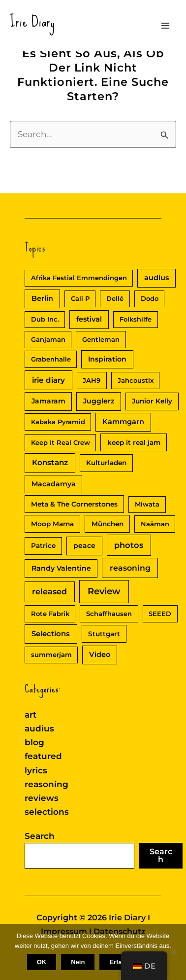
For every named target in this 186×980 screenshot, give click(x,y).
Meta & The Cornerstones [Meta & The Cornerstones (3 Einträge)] (74, 504)
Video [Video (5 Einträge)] (100, 654)
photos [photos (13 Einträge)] (129, 545)
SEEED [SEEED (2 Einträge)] (160, 614)
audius (39, 728)
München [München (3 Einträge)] (108, 524)
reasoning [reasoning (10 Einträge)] (130, 568)
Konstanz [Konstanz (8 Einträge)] (50, 462)
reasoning (46, 784)
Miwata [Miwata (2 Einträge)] (147, 504)
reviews (42, 798)
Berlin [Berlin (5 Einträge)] (42, 298)
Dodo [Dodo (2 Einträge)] (150, 298)
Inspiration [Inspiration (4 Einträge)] (107, 359)
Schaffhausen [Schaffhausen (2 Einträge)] (109, 614)
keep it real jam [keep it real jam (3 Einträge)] (134, 442)
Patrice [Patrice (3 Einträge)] (43, 545)
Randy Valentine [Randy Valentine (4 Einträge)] (61, 568)
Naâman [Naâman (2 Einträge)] (155, 524)
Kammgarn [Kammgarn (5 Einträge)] (123, 422)
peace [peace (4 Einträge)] (84, 545)
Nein (78, 962)
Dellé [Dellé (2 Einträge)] (115, 298)
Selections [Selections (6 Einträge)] (51, 634)
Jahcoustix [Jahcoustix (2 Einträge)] (136, 380)
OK (42, 962)
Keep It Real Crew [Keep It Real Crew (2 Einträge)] (61, 442)
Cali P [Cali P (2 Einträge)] (80, 298)
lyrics (36, 770)
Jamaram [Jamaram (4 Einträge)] (48, 401)
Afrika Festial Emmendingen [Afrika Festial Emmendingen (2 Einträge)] (79, 278)
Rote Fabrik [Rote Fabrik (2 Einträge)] (50, 614)
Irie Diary (32, 21)
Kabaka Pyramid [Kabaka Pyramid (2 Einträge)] (58, 422)
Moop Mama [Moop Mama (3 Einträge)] (52, 524)
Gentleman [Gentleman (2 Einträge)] (101, 339)
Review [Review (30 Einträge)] (104, 591)
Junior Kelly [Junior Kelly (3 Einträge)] (152, 401)
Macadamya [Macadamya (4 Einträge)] (54, 484)
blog (34, 742)
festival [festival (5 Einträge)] (89, 319)
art (31, 715)
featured (43, 756)
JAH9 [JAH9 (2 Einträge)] (92, 380)
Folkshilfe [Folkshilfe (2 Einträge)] (136, 319)
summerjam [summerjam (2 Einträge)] (51, 654)
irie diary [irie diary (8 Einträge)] (48, 380)
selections (47, 812)
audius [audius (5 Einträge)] (156, 278)
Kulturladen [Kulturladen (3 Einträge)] (106, 463)
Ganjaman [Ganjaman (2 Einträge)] (48, 339)
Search (40, 836)
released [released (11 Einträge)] (49, 592)
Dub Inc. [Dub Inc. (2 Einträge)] (45, 319)
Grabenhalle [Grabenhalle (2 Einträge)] (51, 359)
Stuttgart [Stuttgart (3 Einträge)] (104, 634)
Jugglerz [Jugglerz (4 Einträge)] (99, 401)
